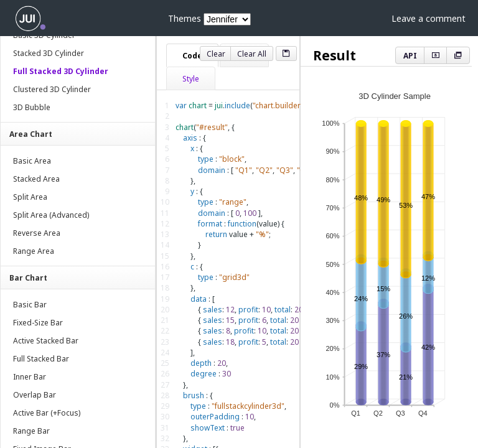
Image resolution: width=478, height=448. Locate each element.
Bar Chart (28, 278)
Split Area (30, 197)
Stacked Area (36, 179)
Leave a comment (429, 18)
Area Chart (31, 134)
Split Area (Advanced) (51, 215)
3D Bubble (32, 107)
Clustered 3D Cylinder (52, 89)
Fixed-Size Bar (38, 323)
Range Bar (31, 431)
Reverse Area (37, 233)
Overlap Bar (35, 395)
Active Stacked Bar (46, 341)
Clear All (252, 54)
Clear (216, 54)
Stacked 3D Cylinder (49, 53)
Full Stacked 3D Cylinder (61, 71)
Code (192, 56)
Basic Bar (30, 305)
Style (191, 79)
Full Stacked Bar (41, 359)
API (410, 56)
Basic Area (32, 161)
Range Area (34, 251)
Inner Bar (30, 377)
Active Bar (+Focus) (47, 413)
